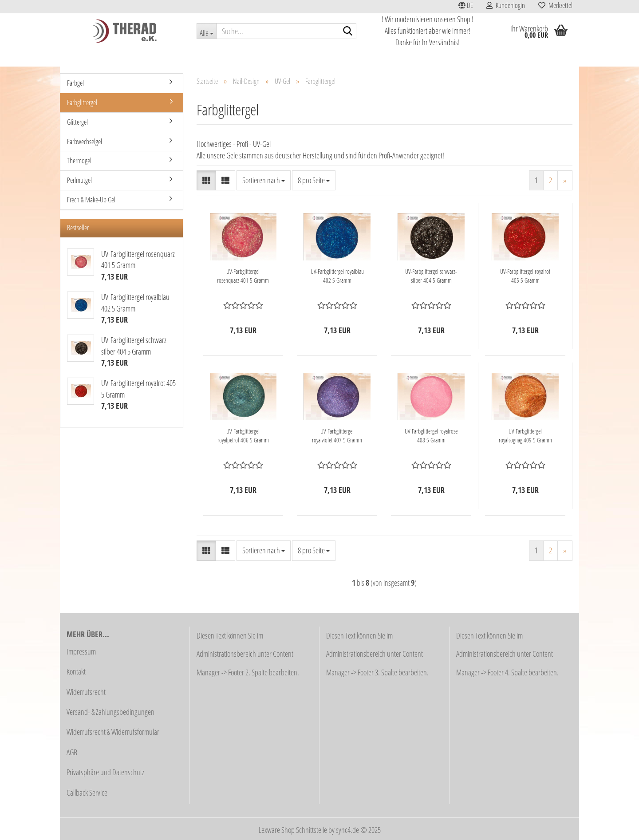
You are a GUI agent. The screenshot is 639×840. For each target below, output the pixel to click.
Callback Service (87, 793)
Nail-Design (499, 56)
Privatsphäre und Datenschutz (105, 772)
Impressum (81, 651)
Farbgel (75, 83)
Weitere (535, 56)
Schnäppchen (146, 56)
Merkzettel (555, 5)
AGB (72, 752)
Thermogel (79, 161)
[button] (466, 7)
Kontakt (76, 671)
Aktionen (106, 56)
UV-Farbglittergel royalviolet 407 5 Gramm (337, 436)
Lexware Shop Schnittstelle (293, 830)
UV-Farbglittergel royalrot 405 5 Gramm (525, 276)
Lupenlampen (457, 56)
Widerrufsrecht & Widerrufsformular (113, 732)
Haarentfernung (282, 56)
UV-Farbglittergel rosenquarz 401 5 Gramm (243, 276)
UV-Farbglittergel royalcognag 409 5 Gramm (525, 436)
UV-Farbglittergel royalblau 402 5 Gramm (337, 276)
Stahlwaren (414, 56)
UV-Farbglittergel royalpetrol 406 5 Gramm (243, 436)
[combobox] (264, 181)
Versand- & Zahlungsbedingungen (110, 712)
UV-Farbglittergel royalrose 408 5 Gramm (431, 436)
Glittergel (77, 122)
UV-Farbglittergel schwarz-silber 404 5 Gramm (431, 276)
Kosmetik (240, 56)
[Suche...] (206, 31)
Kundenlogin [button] (506, 5)
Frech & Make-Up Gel (91, 200)
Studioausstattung (195, 56)
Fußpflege (325, 56)
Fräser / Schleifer (369, 56)
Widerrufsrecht (86, 692)
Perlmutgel (79, 180)
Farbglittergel (82, 103)
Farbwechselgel (85, 142)
